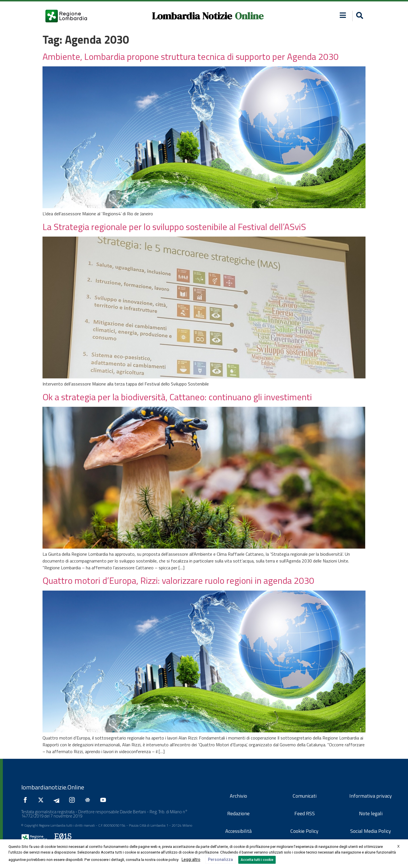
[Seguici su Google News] (89, 800)
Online (249, 16)
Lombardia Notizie (192, 16)
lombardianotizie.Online (53, 787)
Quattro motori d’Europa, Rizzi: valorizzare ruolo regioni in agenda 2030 (178, 580)
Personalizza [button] (220, 859)
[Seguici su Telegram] (58, 800)
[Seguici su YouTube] (105, 800)
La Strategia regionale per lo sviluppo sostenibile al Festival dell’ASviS (174, 227)
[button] (343, 15)
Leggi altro (191, 859)
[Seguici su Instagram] (73, 800)
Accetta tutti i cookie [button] (257, 860)
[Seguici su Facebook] (27, 800)
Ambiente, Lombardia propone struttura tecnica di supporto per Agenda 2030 (191, 56)
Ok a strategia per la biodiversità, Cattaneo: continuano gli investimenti (177, 397)
